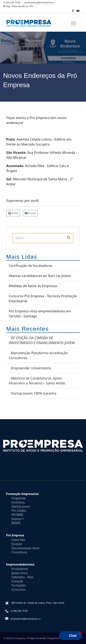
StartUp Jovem (21, 506)
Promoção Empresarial (22, 494)
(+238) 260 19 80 (12, 2)
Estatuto (17, 544)
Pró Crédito (19, 511)
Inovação (17, 581)
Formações (19, 585)
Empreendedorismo (20, 564)
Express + (18, 519)
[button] (70, 636)
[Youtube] (78, 11)
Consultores (19, 552)
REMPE (16, 523)
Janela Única (19, 573)
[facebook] (73, 11)
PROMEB (17, 515)
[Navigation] (74, 24)
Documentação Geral (25, 548)
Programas (19, 498)
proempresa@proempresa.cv (40, 2)
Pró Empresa (15, 535)
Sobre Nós (18, 540)
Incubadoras (20, 569)
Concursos (18, 589)
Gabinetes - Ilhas (22, 577)
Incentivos (18, 502)
